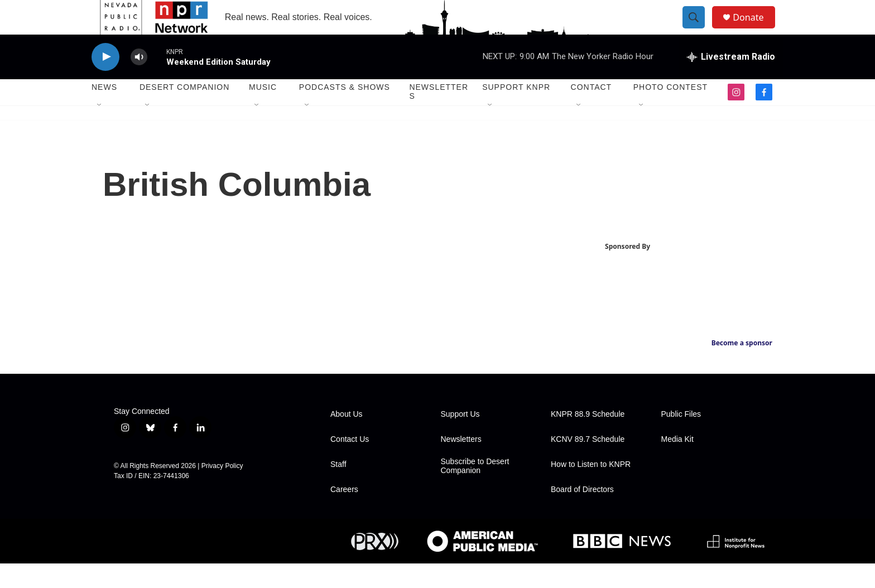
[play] (105, 81)
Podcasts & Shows (345, 112)
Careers (344, 514)
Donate (755, 29)
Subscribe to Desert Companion (475, 491)
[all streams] (731, 81)
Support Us (460, 439)
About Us (347, 439)
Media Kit (677, 464)
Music (263, 112)
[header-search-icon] (699, 30)
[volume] (139, 81)
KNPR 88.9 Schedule (588, 439)
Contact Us (350, 464)
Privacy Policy (222, 490)
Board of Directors (582, 514)
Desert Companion (184, 112)
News (104, 112)
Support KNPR (516, 112)
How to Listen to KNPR (591, 489)
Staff (338, 489)
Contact (592, 112)
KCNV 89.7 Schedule (588, 464)
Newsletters (439, 116)
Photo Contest (670, 112)
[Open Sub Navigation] (100, 129)
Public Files (681, 439)
